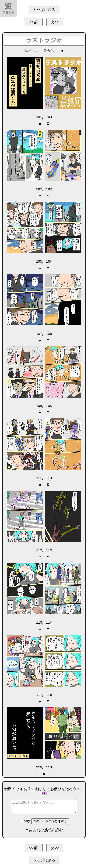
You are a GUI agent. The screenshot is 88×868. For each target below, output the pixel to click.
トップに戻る (44, 10)
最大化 (49, 51)
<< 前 (34, 22)
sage (26, 819)
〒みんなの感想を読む (44, 828)
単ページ (31, 51)
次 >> (55, 22)
